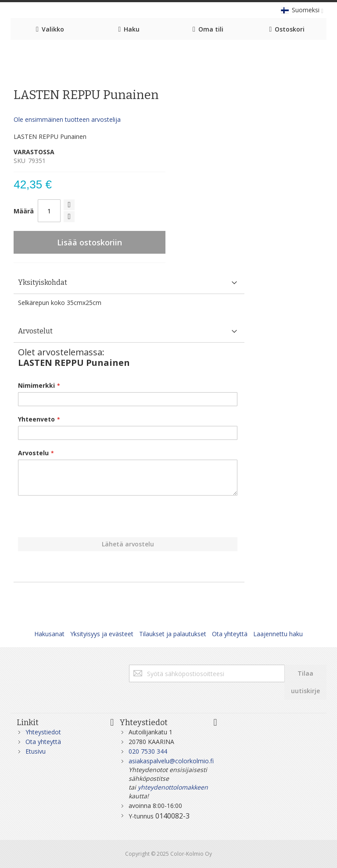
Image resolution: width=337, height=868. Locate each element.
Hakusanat (49, 634)
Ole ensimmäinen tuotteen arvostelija (67, 119)
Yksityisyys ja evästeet (102, 634)
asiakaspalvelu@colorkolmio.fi (171, 761)
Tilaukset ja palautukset (173, 634)
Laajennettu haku (278, 634)
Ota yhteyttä (230, 634)
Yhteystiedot (43, 732)
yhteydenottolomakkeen (173, 787)
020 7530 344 (148, 751)
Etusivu (36, 751)
